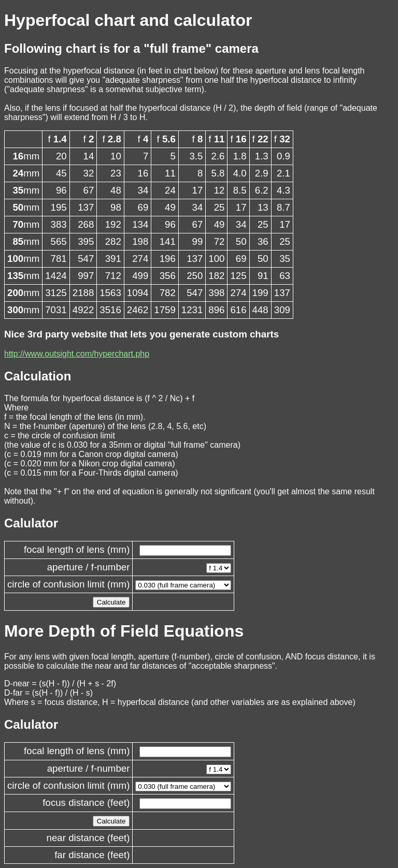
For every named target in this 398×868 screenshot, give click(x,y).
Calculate (111, 602)
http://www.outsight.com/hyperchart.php (77, 354)
